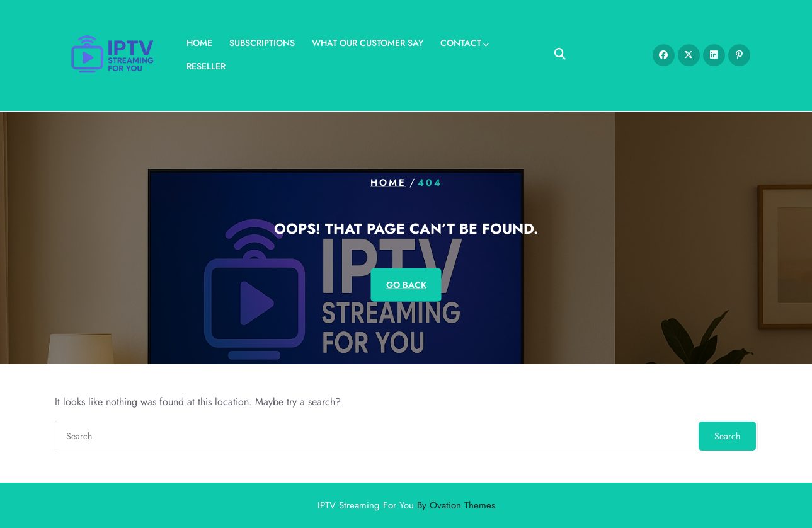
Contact (461, 41)
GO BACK (406, 284)
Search (727, 436)
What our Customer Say (368, 41)
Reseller (206, 64)
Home (199, 41)
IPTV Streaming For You (406, 505)
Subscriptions (262, 41)
